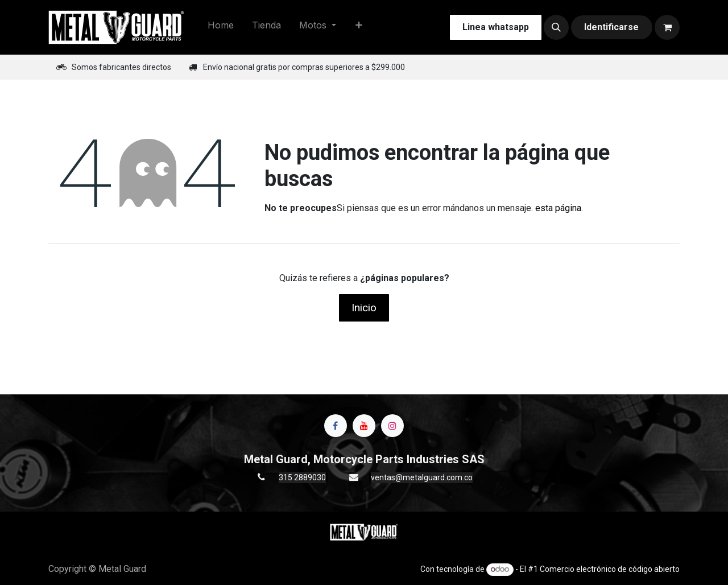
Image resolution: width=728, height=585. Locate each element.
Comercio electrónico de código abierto (610, 569)
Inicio (364, 308)
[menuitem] (221, 27)
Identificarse (611, 27)
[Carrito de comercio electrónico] (667, 27)
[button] (556, 27)
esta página (558, 208)
